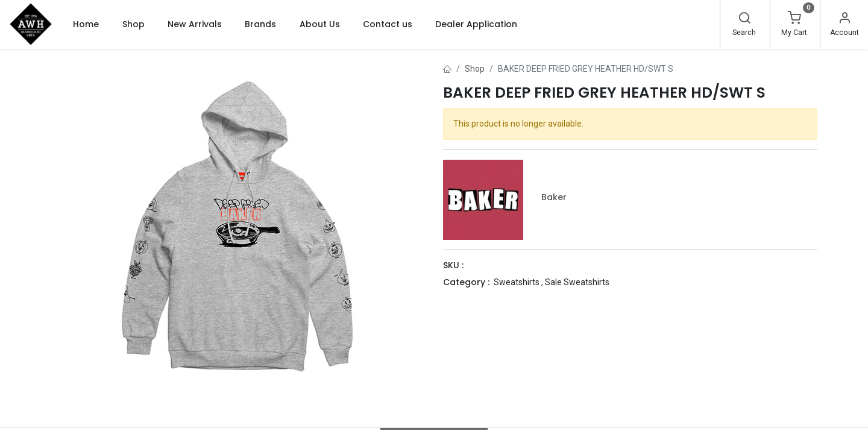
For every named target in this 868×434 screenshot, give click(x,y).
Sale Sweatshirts (577, 282)
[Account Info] (844, 19)
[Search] (744, 19)
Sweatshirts (517, 282)
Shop (475, 69)
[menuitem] (86, 24)
